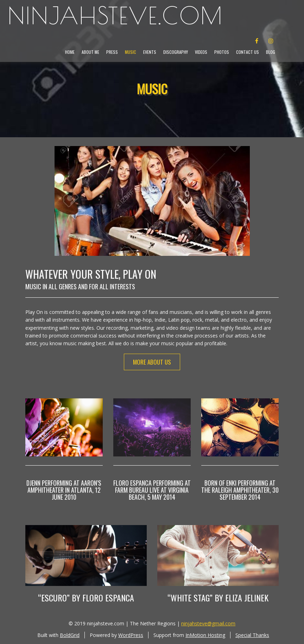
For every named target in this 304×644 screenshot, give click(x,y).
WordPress (131, 635)
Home (70, 52)
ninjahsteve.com (115, 16)
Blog (271, 52)
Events (150, 52)
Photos (222, 52)
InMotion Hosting (205, 635)
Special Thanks (252, 635)
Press (112, 52)
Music (131, 52)
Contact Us (248, 52)
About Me (90, 52)
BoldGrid (70, 635)
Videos (201, 52)
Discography (176, 52)
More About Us (152, 362)
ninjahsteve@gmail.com (208, 623)
